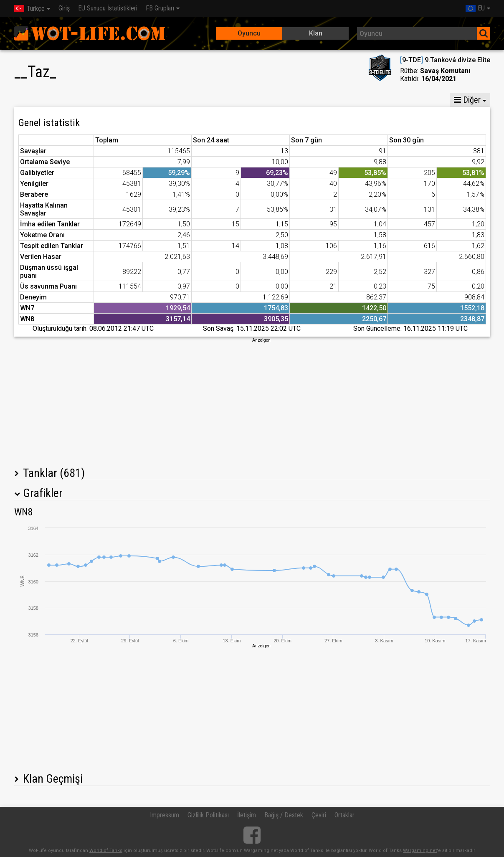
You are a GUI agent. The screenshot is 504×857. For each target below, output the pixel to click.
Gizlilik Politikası (208, 815)
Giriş (64, 8)
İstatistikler (37, 100)
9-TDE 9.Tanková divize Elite (445, 60)
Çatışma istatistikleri (366, 100)
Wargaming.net (420, 851)
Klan (316, 33)
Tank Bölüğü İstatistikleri (216, 100)
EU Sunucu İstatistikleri (108, 8)
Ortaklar (344, 815)
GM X (79, 100)
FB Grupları (160, 8)
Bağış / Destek (284, 815)
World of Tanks (106, 851)
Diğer (467, 100)
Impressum (165, 815)
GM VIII (116, 100)
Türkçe (29, 9)
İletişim (247, 815)
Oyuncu (249, 33)
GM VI (152, 100)
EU (475, 8)
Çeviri (319, 815)
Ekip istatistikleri (294, 100)
